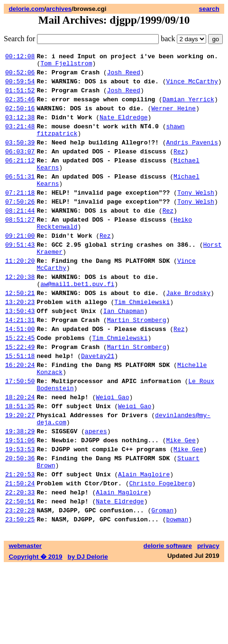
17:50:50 (20, 436)
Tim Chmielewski (142, 344)
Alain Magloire (144, 545)
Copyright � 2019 (35, 635)
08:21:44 (20, 237)
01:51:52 (20, 97)
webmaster (25, 624)
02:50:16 (20, 118)
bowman (177, 597)
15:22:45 (20, 386)
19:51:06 (20, 505)
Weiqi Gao (112, 455)
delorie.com (26, 9)
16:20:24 (20, 417)
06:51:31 (20, 197)
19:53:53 (20, 516)
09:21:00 (20, 267)
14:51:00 (20, 376)
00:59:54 (20, 87)
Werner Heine (173, 118)
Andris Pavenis (192, 158)
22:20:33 (20, 566)
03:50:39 (20, 158)
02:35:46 (20, 107)
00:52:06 (20, 76)
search (209, 9)
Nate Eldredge (123, 128)
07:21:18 (20, 216)
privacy (208, 624)
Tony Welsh (196, 216)
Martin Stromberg (137, 365)
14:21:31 (20, 365)
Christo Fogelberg (160, 555)
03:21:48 (20, 139)
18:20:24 (20, 455)
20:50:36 (20, 526)
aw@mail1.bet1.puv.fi (77, 323)
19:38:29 (20, 495)
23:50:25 (20, 597)
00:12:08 (20, 57)
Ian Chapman (124, 355)
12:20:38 (20, 315)
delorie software (168, 624)
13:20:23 (20, 344)
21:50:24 (20, 555)
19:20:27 (20, 476)
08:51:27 (20, 248)
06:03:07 (20, 168)
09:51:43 (20, 277)
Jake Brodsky (188, 334)
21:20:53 (20, 545)
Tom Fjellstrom (66, 66)
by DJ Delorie (88, 635)
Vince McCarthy (192, 87)
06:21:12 (20, 179)
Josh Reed (124, 76)
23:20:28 (20, 587)
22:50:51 (20, 576)
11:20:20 (20, 296)
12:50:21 (20, 334)
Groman (162, 587)
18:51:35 (20, 465)
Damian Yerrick (188, 107)
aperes (96, 495)
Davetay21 (98, 407)
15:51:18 (20, 407)
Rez (179, 168)
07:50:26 (20, 227)
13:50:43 (20, 355)
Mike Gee (181, 505)
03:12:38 (20, 128)
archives (59, 9)
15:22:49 (20, 396)
